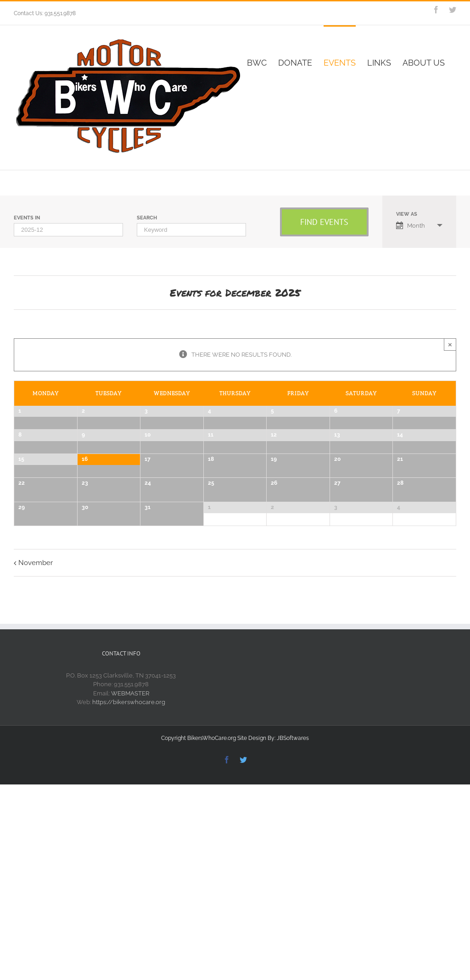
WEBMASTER (130, 906)
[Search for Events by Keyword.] (191, 230)
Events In (27, 218)
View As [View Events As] (407, 214)
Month (411, 225)
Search (147, 218)
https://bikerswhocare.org (129, 915)
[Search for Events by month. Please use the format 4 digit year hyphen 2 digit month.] (68, 230)
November (36, 775)
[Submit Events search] (324, 222)
